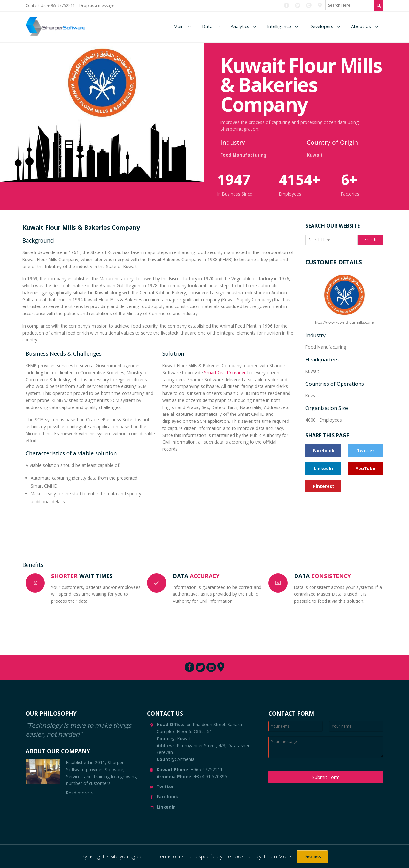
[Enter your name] (356, 726)
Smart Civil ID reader (225, 372)
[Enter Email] (296, 726)
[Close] (312, 857)
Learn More (277, 856)
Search (370, 240)
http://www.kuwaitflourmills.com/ (344, 298)
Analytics (240, 26)
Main (179, 26)
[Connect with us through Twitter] (298, 5)
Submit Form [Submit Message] (326, 777)
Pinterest (324, 486)
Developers (321, 26)
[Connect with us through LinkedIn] (309, 5)
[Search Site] (379, 5)
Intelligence (279, 26)
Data (207, 26)
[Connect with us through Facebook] (286, 5)
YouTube (366, 468)
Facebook (324, 450)
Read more (77, 793)
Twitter (366, 450)
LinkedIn (323, 468)
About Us (361, 26)
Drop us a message (97, 6)
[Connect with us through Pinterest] (320, 5)
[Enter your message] (326, 747)
